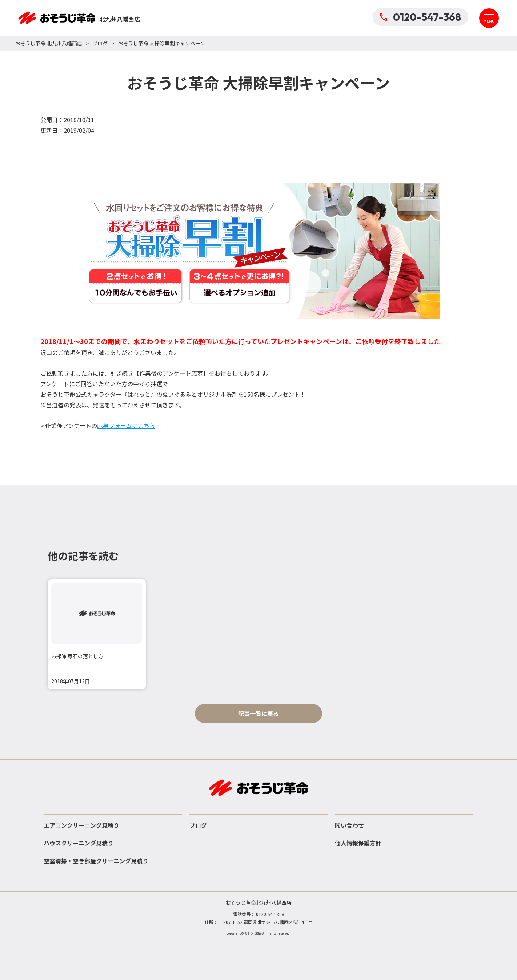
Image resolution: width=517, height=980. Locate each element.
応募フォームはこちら (126, 425)
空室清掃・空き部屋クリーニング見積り (96, 861)
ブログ (100, 43)
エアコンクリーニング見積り (81, 825)
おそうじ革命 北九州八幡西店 (49, 43)
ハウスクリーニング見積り (79, 843)
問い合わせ (349, 825)
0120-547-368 (420, 17)
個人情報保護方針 (358, 843)
